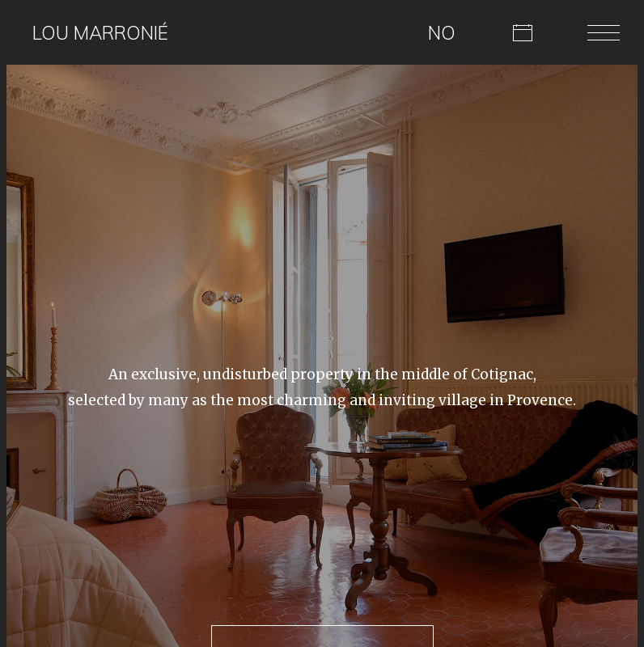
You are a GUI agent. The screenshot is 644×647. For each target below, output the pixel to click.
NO (442, 33)
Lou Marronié (100, 33)
